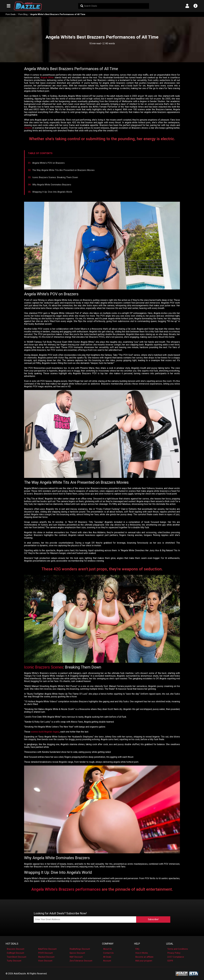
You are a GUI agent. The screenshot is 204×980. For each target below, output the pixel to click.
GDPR (170, 961)
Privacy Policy (174, 953)
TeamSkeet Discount (17, 957)
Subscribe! (153, 919)
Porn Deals (11, 14)
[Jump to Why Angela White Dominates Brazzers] (102, 185)
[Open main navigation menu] (9, 6)
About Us (107, 949)
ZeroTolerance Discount (81, 961)
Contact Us (108, 953)
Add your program (144, 961)
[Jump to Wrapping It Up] (102, 192)
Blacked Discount (46, 957)
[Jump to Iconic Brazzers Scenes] (102, 177)
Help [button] (137, 944)
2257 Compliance (176, 957)
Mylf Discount (76, 957)
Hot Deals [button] (12, 944)
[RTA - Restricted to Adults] (194, 973)
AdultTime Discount (47, 949)
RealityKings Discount (80, 949)
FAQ (137, 949)
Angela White (47, 78)
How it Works (142, 953)
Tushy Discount (14, 961)
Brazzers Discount (16, 949)
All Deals (107, 957)
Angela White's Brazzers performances (66, 889)
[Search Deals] (114, 6)
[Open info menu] (195, 6)
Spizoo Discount (77, 953)
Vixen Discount (45, 961)
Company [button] (108, 944)
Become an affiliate (144, 957)
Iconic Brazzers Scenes (44, 667)
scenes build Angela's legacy (45, 732)
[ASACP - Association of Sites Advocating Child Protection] (182, 973)
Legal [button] (170, 944)
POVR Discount (45, 953)
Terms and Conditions (178, 949)
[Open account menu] (187, 6)
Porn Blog (23, 14)
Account (107, 961)
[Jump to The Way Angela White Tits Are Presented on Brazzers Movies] (102, 170)
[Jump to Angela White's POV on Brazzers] (102, 163)
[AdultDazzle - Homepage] (28, 6)
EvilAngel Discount (15, 953)
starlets (28, 128)
